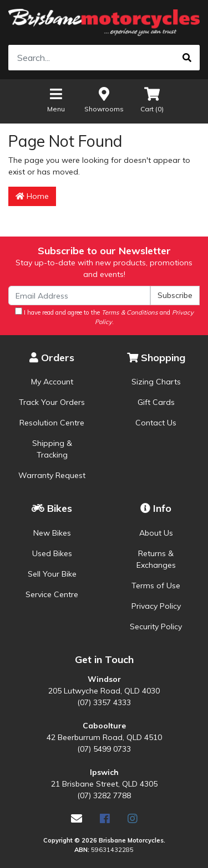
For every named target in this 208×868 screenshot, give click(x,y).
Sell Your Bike (52, 574)
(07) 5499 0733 (104, 749)
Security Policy (156, 626)
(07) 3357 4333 (104, 702)
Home (32, 196)
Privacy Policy (156, 606)
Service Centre (52, 594)
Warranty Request (52, 475)
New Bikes (52, 533)
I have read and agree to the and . (104, 317)
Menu (56, 99)
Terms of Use (156, 585)
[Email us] (77, 818)
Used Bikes (52, 553)
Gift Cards (156, 402)
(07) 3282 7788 (104, 795)
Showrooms (104, 99)
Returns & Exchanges (156, 559)
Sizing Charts (156, 382)
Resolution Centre (52, 423)
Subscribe (175, 295)
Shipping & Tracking (52, 449)
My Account (52, 382)
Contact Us (156, 423)
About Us (156, 533)
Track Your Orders (52, 402)
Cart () (152, 99)
